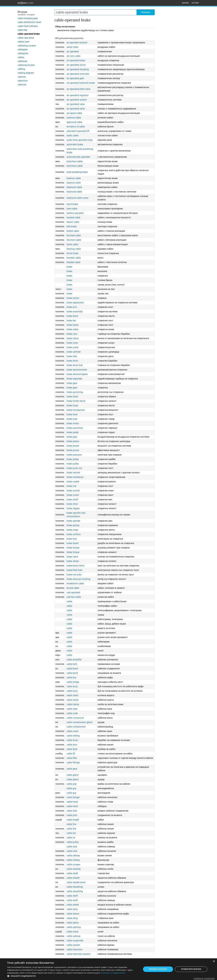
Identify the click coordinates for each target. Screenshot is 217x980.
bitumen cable (74, 240)
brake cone (72, 343)
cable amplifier (74, 660)
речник (185, 3)
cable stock (72, 932)
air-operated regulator (78, 95)
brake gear (72, 383)
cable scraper (73, 864)
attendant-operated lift (78, 131)
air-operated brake (76, 60)
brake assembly (75, 311)
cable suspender (75, 941)
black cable (72, 244)
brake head (72, 397)
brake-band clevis (75, 566)
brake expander (74, 379)
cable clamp (73, 704)
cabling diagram (26, 73)
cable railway (73, 855)
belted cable (73, 231)
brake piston (73, 441)
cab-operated (73, 592)
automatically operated (78, 157)
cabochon (23, 81)
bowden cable (74, 258)
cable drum (72, 740)
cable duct (72, 745)
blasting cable (74, 249)
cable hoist (72, 806)
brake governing (75, 392)
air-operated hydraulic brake (81, 83)
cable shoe (72, 909)
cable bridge (73, 682)
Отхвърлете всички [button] (191, 969)
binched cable (74, 235)
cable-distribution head (29, 22)
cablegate (23, 49)
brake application (75, 303)
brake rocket (73, 482)
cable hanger (73, 797)
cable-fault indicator (28, 26)
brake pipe (72, 437)
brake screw (73, 495)
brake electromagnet (77, 374)
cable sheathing (75, 887)
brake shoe (72, 504)
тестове (195, 3)
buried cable (73, 588)
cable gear (72, 769)
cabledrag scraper (27, 46)
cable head (72, 802)
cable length (73, 820)
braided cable (73, 262)
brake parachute (75, 428)
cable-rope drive (26, 38)
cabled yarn (24, 42)
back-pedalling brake (77, 172)
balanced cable (74, 187)
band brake (72, 204)
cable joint (72, 815)
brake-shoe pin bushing (78, 579)
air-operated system (77, 100)
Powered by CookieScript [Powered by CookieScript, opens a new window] (204, 978)
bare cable (72, 209)
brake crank (72, 347)
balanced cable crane (77, 198)
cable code (72, 713)
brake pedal (72, 432)
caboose (22, 85)
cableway (22, 61)
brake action (73, 298)
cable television (74, 949)
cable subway (74, 936)
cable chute (72, 700)
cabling (21, 69)
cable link (71, 829)
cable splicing (74, 927)
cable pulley (73, 842)
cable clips (72, 709)
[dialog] (108, 969)
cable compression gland (79, 722)
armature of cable (76, 127)
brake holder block (76, 401)
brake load (72, 419)
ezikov (26, 3)
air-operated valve (76, 104)
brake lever (72, 414)
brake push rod (74, 468)
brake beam (73, 325)
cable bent (72, 664)
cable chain (72, 695)
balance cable (74, 178)
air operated (73, 51)
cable (69, 601)
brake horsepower (76, 410)
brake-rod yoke (74, 575)
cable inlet (72, 811)
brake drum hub (75, 365)
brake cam (72, 334)
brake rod (71, 486)
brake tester (73, 543)
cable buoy (72, 686)
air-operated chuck (76, 65)
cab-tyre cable (74, 597)
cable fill (71, 754)
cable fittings (73, 763)
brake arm (72, 307)
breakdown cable (75, 583)
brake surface (74, 534)
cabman (22, 77)
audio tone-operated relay (79, 140)
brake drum (72, 361)
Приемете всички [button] (158, 969)
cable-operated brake (29, 34)
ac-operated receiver (77, 43)
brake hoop (72, 405)
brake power (73, 446)
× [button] (214, 961)
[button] (73, 976)
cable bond (72, 669)
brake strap (72, 530)
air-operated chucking (78, 69)
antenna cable (74, 118)
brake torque (73, 548)
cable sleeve (73, 914)
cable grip (72, 784)
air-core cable (73, 56)
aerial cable (72, 47)
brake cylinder (74, 352)
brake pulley (73, 459)
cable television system (78, 954)
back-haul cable (75, 161)
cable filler (72, 758)
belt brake (72, 226)
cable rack (72, 847)
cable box (71, 677)
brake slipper (73, 508)
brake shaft (72, 499)
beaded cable (73, 217)
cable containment (76, 727)
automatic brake (75, 144)
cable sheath (73, 878)
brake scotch (73, 491)
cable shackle (74, 869)
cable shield (73, 905)
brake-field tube (74, 570)
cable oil (71, 838)
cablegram (23, 53)
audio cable (72, 135)
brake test (72, 539)
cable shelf (72, 896)
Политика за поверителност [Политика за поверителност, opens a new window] (113, 973)
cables (21, 57)
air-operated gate (75, 78)
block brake (72, 253)
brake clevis (73, 338)
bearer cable (73, 222)
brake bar (71, 320)
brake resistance (75, 477)
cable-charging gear (28, 18)
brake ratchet (73, 473)
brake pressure (74, 455)
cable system (73, 945)
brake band (72, 316)
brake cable (72, 329)
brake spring (73, 525)
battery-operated (75, 213)
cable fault (72, 749)
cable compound (75, 718)
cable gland (72, 775)
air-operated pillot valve (78, 89)
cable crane (72, 731)
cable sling (72, 918)
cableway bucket (26, 65)
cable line (71, 824)
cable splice (73, 923)
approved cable (74, 122)
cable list (71, 833)
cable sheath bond (76, 882)
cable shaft (72, 873)
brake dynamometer (77, 370)
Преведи (146, 12)
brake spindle (73, 521)
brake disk (72, 356)
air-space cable (74, 113)
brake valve (72, 557)
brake (69, 267)
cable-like (22, 30)
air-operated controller (78, 74)
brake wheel (73, 561)
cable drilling (73, 736)
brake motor (73, 423)
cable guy (71, 788)
